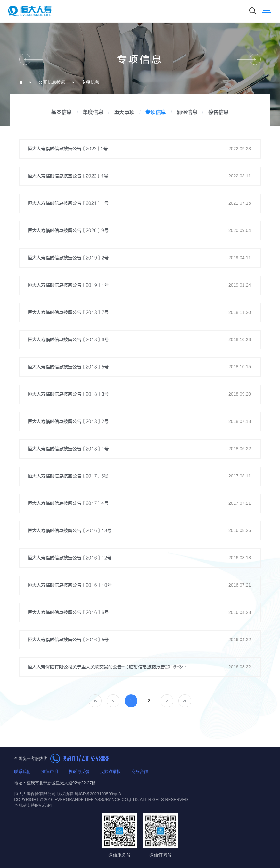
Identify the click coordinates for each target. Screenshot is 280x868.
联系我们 (22, 772)
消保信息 (187, 112)
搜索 (253, 11)
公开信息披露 (52, 82)
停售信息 (218, 112)
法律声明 (50, 772)
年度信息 (93, 112)
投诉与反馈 (79, 772)
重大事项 (124, 112)
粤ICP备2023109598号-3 (98, 794)
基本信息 (62, 112)
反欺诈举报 (110, 772)
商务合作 (140, 772)
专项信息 (90, 82)
